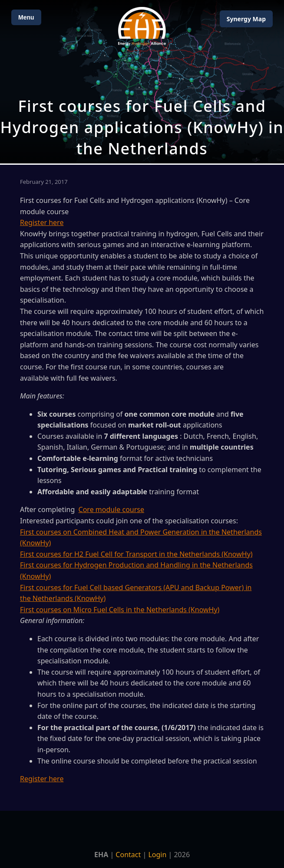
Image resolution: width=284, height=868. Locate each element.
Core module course (112, 509)
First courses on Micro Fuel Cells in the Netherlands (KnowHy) (120, 610)
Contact (128, 855)
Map (246, 19)
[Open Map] (142, 82)
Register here (42, 222)
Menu (26, 17)
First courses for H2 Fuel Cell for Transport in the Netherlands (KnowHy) (136, 554)
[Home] (142, 26)
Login (157, 855)
